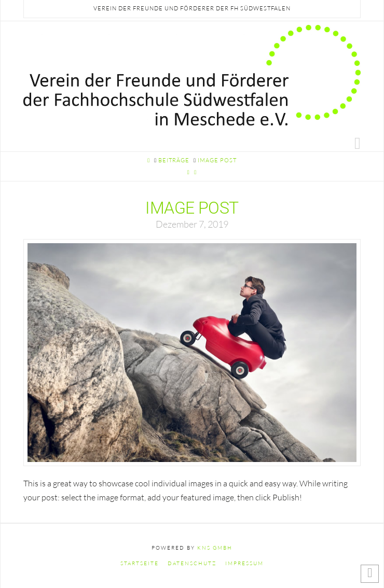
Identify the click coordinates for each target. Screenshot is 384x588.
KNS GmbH (215, 548)
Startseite (140, 563)
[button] (358, 143)
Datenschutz (192, 563)
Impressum (244, 563)
